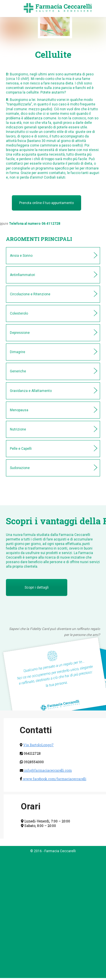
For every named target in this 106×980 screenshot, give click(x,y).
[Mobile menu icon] (9, 9)
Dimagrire (18, 352)
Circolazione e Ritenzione (30, 294)
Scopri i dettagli (37, 587)
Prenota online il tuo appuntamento (46, 203)
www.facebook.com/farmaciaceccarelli (54, 779)
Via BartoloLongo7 (38, 745)
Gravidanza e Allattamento (31, 391)
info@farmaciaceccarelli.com (47, 770)
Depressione (20, 333)
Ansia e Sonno (21, 256)
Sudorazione (20, 468)
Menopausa (19, 410)
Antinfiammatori (22, 275)
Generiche (18, 371)
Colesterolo (19, 313)
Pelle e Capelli (21, 449)
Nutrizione (18, 429)
